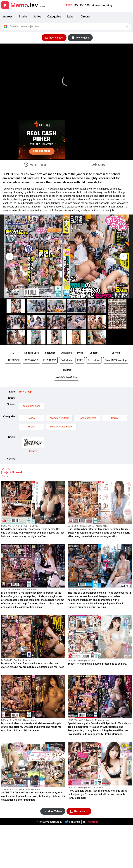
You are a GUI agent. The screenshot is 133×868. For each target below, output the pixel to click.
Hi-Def (31, 427)
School (32, 418)
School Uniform (87, 418)
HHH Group (25, 392)
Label (71, 16)
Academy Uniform (59, 418)
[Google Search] (127, 27)
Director (85, 16)
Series (37, 16)
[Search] (67, 27)
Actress (8, 16)
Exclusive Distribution (61, 427)
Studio (23, 16)
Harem (115, 418)
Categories (54, 16)
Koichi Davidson (32, 406)
